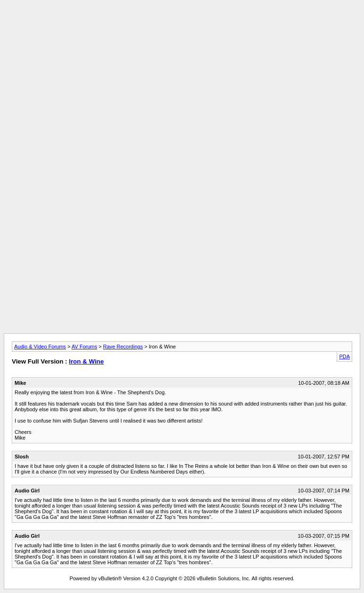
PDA (344, 356)
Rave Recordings (123, 347)
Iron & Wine (86, 361)
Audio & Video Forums (40, 347)
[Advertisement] (182, 25)
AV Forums (84, 347)
